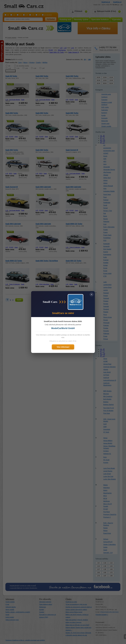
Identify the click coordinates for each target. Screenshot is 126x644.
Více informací (63, 347)
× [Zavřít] (92, 294)
